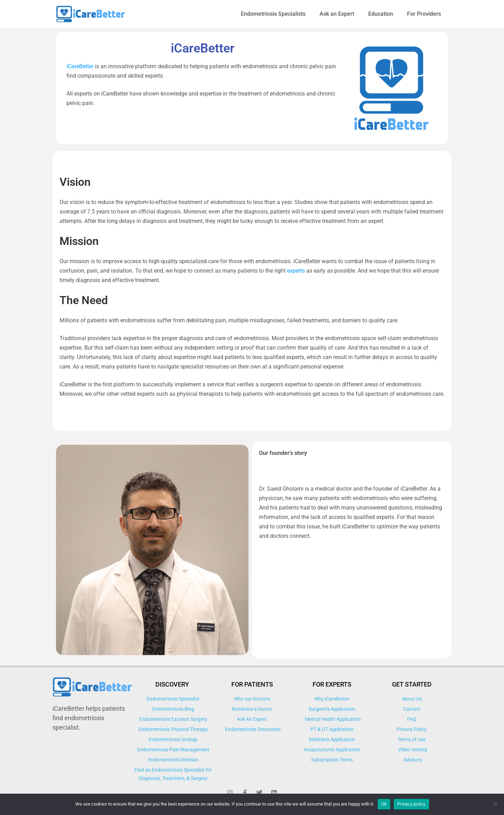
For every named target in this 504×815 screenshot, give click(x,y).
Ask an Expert (337, 14)
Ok (384, 804)
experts (296, 271)
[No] (495, 804)
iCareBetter (81, 66)
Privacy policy (411, 804)
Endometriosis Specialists (273, 14)
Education (381, 14)
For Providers (424, 14)
